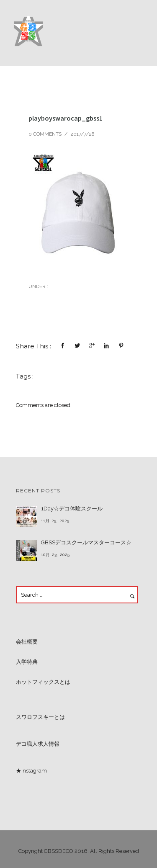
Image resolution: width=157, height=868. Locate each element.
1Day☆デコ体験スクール (72, 509)
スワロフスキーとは (40, 717)
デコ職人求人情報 (38, 744)
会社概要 (27, 642)
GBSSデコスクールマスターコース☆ (86, 542)
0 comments (45, 134)
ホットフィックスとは (43, 682)
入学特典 (27, 662)
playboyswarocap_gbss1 (66, 118)
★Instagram (31, 771)
